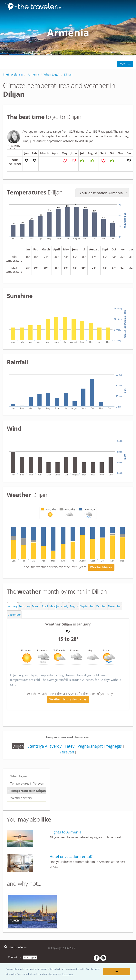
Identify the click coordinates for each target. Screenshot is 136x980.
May (52, 607)
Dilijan (18, 747)
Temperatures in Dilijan (28, 792)
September (87, 607)
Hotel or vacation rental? (71, 858)
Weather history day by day (68, 700)
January (12, 607)
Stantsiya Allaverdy (44, 747)
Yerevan (67, 753)
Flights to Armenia (66, 833)
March (36, 607)
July (66, 607)
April (45, 607)
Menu (125, 64)
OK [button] (117, 972)
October (101, 607)
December (14, 616)
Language (30, 958)
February (25, 607)
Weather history (101, 568)
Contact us (14, 958)
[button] (68, 974)
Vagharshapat (90, 747)
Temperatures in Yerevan (27, 784)
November (115, 607)
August (74, 607)
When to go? (19, 777)
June (59, 607)
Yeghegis (114, 747)
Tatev (70, 747)
